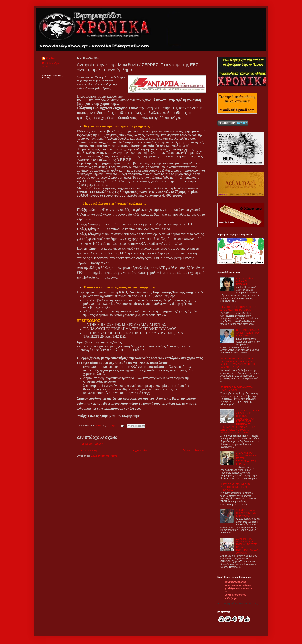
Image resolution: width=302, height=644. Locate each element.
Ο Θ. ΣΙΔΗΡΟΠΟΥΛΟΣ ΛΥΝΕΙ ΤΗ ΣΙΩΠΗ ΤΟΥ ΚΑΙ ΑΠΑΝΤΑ (248, 333)
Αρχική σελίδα (140, 450)
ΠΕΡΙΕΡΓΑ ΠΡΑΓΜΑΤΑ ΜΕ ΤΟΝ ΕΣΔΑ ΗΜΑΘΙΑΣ (237, 389)
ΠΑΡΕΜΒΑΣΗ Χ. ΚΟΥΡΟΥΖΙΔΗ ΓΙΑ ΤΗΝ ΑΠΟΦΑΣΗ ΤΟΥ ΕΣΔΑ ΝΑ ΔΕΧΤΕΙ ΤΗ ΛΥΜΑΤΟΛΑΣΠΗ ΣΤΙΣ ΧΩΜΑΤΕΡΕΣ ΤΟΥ (239, 363)
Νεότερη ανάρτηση (87, 450)
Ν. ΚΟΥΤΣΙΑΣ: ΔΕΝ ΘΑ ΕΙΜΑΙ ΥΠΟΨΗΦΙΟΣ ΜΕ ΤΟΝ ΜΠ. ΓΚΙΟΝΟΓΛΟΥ (236, 487)
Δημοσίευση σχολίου (92, 444)
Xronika (50, 58)
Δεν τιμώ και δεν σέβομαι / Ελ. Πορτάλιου (245, 281)
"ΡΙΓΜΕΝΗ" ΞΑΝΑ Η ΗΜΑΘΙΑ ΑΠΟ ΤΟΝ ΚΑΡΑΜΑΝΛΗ (247, 513)
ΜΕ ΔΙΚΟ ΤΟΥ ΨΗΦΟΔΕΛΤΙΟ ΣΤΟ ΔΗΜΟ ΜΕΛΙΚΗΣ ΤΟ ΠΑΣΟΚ (238, 308)
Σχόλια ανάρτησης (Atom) (104, 456)
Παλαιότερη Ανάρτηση (194, 450)
